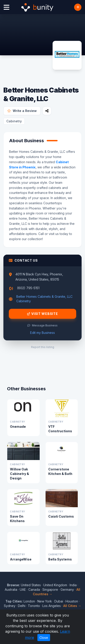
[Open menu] (6, 7)
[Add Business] (78, 7)
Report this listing (43, 347)
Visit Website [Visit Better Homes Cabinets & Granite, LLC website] (43, 314)
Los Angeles (52, 606)
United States (31, 585)
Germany (67, 589)
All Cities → (72, 606)
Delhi (22, 606)
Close (44, 638)
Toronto (34, 606)
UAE (23, 589)
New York (45, 601)
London (29, 601)
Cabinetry (14, 121)
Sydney (10, 606)
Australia (11, 589)
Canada (34, 589)
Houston (72, 601)
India (73, 585)
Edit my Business (42, 333)
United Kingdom (55, 585)
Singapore (50, 589)
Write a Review (22, 111)
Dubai (59, 601)
